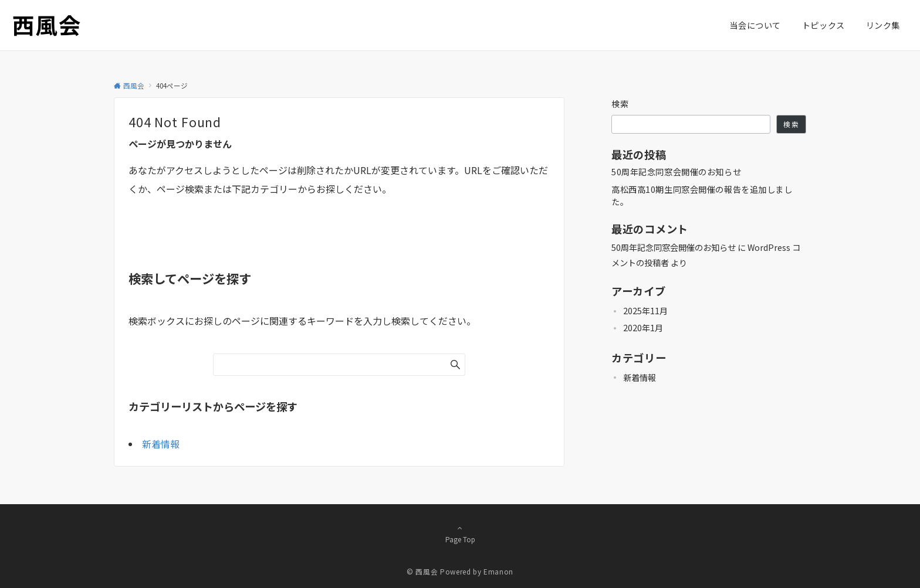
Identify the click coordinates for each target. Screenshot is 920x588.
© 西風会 (422, 572)
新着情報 (161, 444)
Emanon (498, 572)
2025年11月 (645, 311)
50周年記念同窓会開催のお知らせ (676, 172)
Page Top (460, 533)
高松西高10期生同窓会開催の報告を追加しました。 (702, 196)
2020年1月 (643, 328)
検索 (620, 104)
